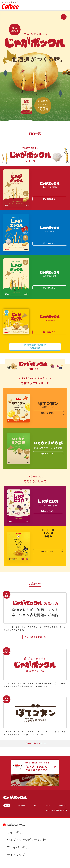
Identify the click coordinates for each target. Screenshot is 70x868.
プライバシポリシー (20, 847)
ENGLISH (21, 805)
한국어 (48, 805)
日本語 (7, 805)
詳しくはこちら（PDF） (34, 637)
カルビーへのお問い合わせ (55, 810)
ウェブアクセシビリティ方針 (26, 840)
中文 (35, 805)
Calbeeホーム (16, 825)
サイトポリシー (17, 832)
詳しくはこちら (55, 199)
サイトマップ (16, 855)
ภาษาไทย (62, 805)
